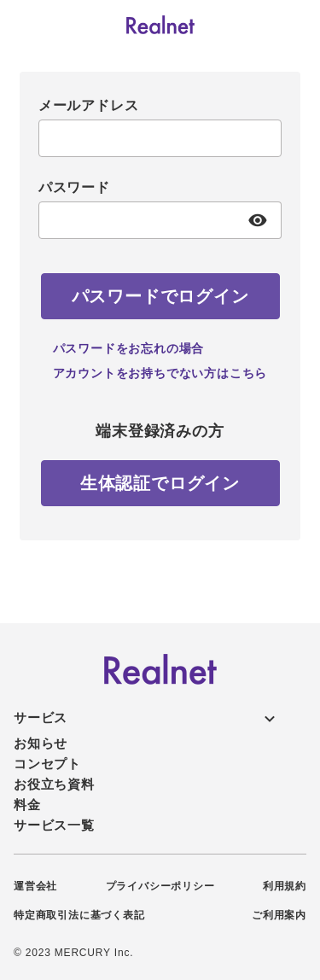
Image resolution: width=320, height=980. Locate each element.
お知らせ (41, 743)
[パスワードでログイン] (160, 296)
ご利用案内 (279, 915)
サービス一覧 (54, 825)
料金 (27, 805)
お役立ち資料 (54, 784)
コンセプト (47, 764)
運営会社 (35, 886)
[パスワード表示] (258, 220)
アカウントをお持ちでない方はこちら (160, 373)
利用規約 (285, 886)
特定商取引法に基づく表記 (79, 915)
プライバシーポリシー (160, 886)
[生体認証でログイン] (160, 483)
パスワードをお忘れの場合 (129, 348)
